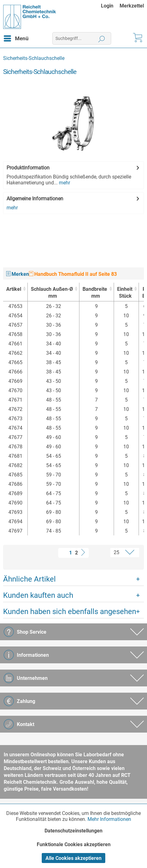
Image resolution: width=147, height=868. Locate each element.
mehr (64, 183)
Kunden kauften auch (38, 595)
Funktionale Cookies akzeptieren (74, 844)
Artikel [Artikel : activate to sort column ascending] (14, 289)
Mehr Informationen (109, 819)
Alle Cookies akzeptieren (73, 858)
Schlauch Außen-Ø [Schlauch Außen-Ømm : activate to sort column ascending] (52, 293)
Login (107, 6)
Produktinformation (28, 168)
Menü (16, 37)
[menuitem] (110, 6)
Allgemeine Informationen (35, 199)
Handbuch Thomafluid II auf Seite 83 (73, 274)
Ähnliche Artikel (29, 579)
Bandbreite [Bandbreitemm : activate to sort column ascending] (95, 293)
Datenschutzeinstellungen (73, 831)
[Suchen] (102, 38)
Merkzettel (132, 6)
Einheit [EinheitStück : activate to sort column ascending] (125, 293)
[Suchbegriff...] (82, 38)
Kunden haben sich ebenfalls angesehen (70, 612)
